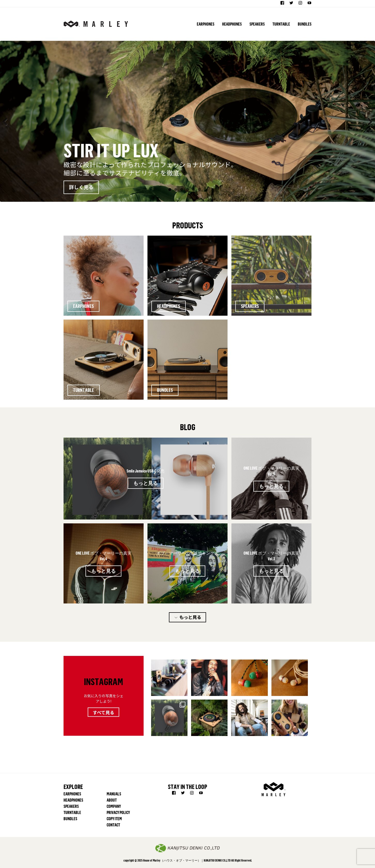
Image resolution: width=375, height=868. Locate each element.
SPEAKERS (257, 24)
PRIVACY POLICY (118, 812)
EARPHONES (206, 24)
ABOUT (112, 800)
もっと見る (146, 483)
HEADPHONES (232, 24)
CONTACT (113, 825)
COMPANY (114, 806)
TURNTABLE (281, 24)
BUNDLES (305, 24)
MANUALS (114, 794)
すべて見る (103, 712)
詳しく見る (81, 187)
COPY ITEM (114, 819)
